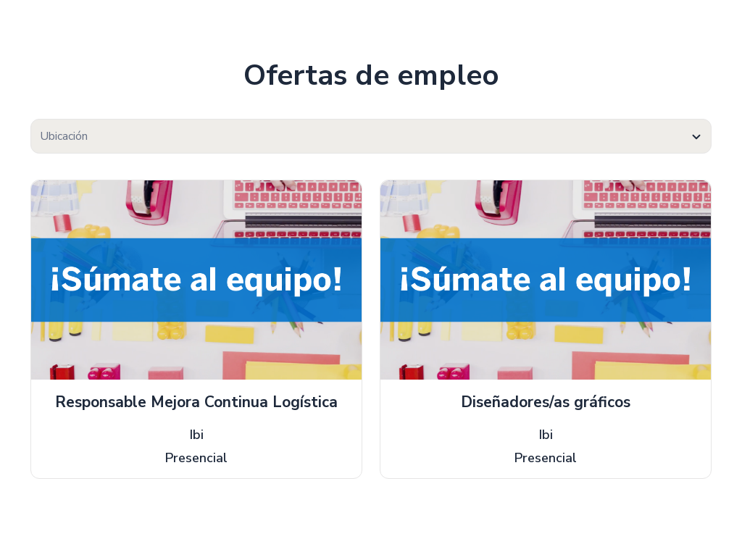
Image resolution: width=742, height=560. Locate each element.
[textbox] (371, 137)
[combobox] (371, 136)
